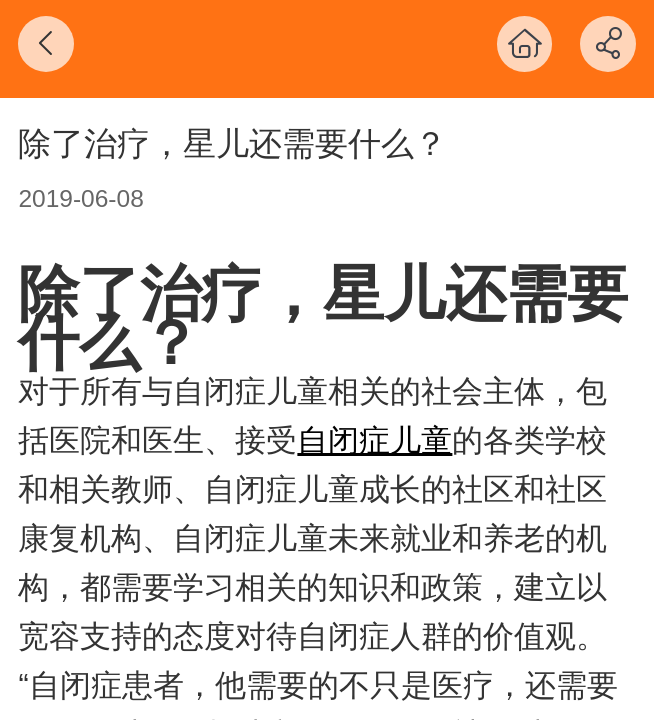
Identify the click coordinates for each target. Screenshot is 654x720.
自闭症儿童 (374, 440)
